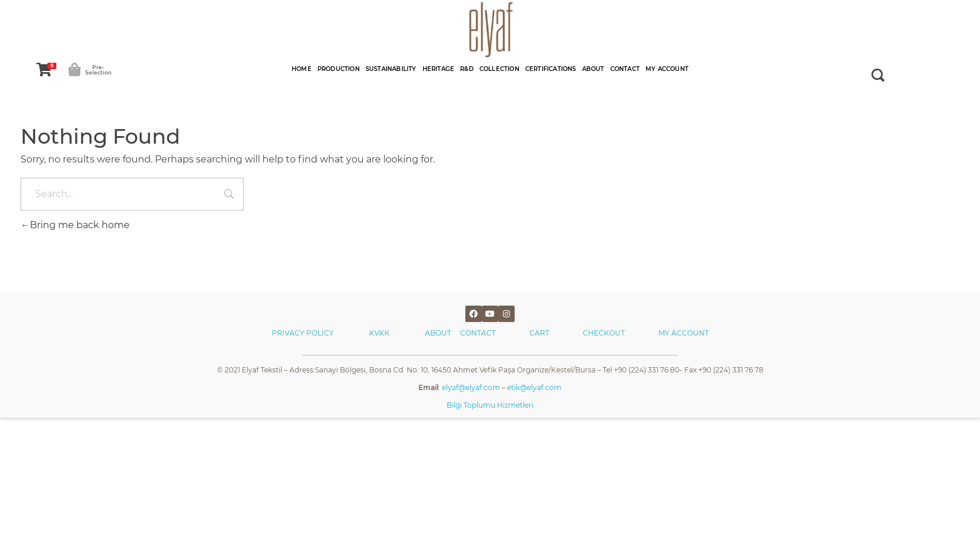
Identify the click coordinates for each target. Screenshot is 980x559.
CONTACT (478, 333)
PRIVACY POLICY (303, 333)
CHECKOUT (604, 333)
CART (539, 333)
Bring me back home (75, 225)
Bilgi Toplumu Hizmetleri (490, 405)
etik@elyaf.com (534, 387)
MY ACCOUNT (684, 333)
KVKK (380, 333)
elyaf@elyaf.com (471, 387)
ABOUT (442, 333)
